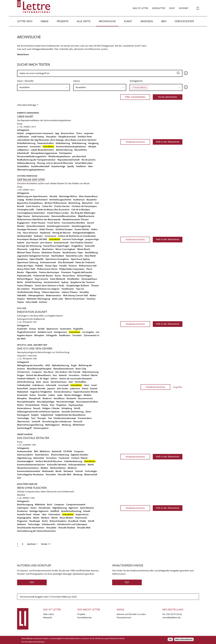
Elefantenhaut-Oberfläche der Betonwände (39, 219)
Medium (45, 518)
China (79, 133)
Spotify (71, 166)
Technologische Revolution (30, 474)
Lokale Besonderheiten (42, 150)
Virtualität (51, 474)
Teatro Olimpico (25, 285)
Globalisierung (63, 143)
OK (170, 639)
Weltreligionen (52, 425)
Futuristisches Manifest (73, 223)
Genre (77, 81)
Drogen (21, 375)
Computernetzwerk (76, 504)
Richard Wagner (25, 279)
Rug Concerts (41, 279)
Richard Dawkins (58, 521)
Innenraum (50, 236)
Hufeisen (38, 236)
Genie (46, 382)
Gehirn (54, 378)
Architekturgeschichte (60, 200)
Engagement (23, 223)
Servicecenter (184, 21)
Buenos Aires (68, 133)
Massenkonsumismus (28, 468)
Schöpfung (67, 408)
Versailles (84, 292)
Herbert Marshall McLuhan (49, 461)
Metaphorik (35, 398)
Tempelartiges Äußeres (78, 285)
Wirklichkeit (79, 425)
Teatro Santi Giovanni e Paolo (49, 285)
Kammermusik (61, 243)
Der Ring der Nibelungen (83, 213)
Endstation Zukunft (32, 312)
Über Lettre (48, 614)
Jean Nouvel (32, 243)
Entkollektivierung (26, 143)
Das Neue (49, 372)
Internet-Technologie (73, 239)
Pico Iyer (22, 308)
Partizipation (66, 153)
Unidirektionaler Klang (28, 292)
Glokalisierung (79, 143)
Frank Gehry (54, 223)
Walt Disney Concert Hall (75, 295)
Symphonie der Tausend (82, 282)
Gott (71, 382)
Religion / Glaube (51, 408)
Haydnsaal (45, 233)
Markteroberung (64, 150)
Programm (22, 521)
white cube (57, 299)
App (57, 133)
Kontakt (184, 8)
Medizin (88, 395)
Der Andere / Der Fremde (68, 372)
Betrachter (87, 203)
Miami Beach (84, 249)
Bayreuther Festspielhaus (30, 203)
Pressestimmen (124, 617)
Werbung (66, 425)
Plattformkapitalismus (59, 156)
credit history (38, 137)
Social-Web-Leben (84, 163)
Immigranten (60, 332)
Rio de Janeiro (89, 160)
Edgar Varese (23, 216)
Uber (90, 166)
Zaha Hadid (31, 302)
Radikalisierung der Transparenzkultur (36, 160)
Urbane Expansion (51, 292)
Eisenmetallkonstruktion (64, 216)
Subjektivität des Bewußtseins (70, 415)
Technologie (23, 418)
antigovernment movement (39, 133)
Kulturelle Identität (57, 465)
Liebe (60, 395)
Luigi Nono (35, 249)
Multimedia (48, 471)
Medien (44, 468)
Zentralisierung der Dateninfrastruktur (37, 531)
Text (33, 418)
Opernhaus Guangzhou (57, 259)
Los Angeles (88, 332)
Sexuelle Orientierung (73, 412)
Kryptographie (24, 518)
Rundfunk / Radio (77, 521)
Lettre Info (25, 21)
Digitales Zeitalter (79, 455)
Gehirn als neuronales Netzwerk (76, 378)
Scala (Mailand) (58, 279)
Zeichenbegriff (24, 428)
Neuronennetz (85, 398)
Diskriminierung (90, 372)
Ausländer (22, 329)
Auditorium (79, 200)
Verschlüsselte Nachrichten (31, 528)
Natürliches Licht (74, 256)
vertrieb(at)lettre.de (171, 617)
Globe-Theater (46, 229)
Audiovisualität (25, 451)
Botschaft (57, 451)
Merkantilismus (58, 468)
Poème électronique (49, 272)
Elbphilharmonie (86, 216)
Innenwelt (63, 385)
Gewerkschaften (46, 143)
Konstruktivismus (63, 392)
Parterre (73, 266)
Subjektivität (47, 415)
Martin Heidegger (73, 395)
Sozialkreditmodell (40, 166)
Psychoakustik (24, 276)
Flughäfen (78, 329)
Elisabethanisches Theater (76, 219)
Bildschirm (45, 451)
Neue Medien (66, 518)
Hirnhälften (81, 382)
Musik (59, 471)
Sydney (65, 282)
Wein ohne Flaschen (32, 488)
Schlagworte (136, 81)
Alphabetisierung (60, 365)
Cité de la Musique (81, 209)
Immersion (22, 146)
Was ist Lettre (140, 8)
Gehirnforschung (25, 382)
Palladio (39, 266)
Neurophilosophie (26, 402)
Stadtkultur (65, 335)
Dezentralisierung (60, 455)
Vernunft (78, 421)
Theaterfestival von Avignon (46, 289)
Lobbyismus (23, 150)
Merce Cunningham (65, 249)
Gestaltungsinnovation (58, 226)
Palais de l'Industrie (85, 262)
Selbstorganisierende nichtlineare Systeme (38, 412)
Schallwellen (73, 279)
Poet (52, 405)
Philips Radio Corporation (72, 269)
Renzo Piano (69, 276)
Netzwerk (71, 398)
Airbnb (20, 133)
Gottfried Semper (64, 229)
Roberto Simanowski (28, 113)
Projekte (63, 21)
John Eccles (63, 388)
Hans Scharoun (30, 233)
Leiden (52, 395)
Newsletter (159, 8)
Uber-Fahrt (25, 117)
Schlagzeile (52, 335)
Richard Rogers (84, 276)
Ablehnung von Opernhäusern (32, 196)
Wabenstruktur (54, 295)
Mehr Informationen (184, 639)
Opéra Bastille (37, 259)
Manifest (21, 495)
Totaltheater (68, 289)
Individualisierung (73, 461)
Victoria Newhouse (27, 176)
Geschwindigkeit (25, 461)
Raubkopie (35, 521)
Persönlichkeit (32, 405)
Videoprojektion (36, 295)
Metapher (39, 335)
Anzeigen (147, 21)
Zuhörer (43, 302)
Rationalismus (24, 408)
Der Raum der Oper (31, 180)
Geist (38, 382)
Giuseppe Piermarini (27, 229)
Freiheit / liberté (89, 375)
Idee (44, 514)
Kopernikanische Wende (86, 392)
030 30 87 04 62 (174, 614)
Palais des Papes (25, 266)
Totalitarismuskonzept (65, 418)
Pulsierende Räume (43, 276)
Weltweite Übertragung (38, 299)
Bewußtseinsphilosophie (39, 369)
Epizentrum (52, 329)
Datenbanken (42, 455)
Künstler (42, 395)
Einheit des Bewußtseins (39, 375)
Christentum (23, 372)
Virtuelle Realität (67, 528)
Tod (50, 418)
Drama (33, 329)
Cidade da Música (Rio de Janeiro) (53, 209)
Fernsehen (74, 375)
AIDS (48, 365)
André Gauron (25, 434)
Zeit (19, 478)
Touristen (77, 335)
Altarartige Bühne (68, 196)
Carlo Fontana (33, 206)
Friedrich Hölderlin (26, 378)
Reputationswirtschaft (69, 160)
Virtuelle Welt (64, 474)
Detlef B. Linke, (25, 345)
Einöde (41, 329)
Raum (58, 276)
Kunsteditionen (85, 617)
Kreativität (22, 395)
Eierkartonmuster (41, 216)
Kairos (85, 388)
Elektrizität (39, 458)
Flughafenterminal (26, 332)
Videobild (22, 295)
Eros (55, 375)
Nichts (20, 405)
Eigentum (73, 508)
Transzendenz (85, 418)
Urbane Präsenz (70, 292)
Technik (79, 471)
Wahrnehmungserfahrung (30, 425)
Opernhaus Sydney (80, 259)
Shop (172, 8)
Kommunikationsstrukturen (31, 465)
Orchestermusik (48, 262)
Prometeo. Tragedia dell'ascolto (77, 272)
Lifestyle (92, 146)
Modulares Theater (51, 252)
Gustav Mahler (82, 229)
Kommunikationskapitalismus (71, 146)
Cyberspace (23, 508)
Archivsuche (107, 21)
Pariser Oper (51, 266)
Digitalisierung (24, 458)
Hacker (37, 514)
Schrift (77, 408)
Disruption (51, 137)
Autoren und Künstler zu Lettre (131, 614)
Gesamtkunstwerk (36, 226)
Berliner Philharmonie (56, 203)
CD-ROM (68, 451)
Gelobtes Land (45, 332)
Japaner (51, 388)
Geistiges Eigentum (39, 511)
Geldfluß (55, 511)
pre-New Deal (79, 156)
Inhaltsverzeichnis (135, 142)
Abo (164, 21)
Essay (20, 124)
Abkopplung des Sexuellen (30, 365)
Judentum (75, 388)
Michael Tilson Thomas (28, 252)
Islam (87, 385)
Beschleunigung (25, 504)
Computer (37, 372)
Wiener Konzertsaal (75, 299)
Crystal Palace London (58, 213)
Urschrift (36, 421)
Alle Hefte (84, 21)
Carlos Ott (47, 206)
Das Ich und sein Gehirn (35, 348)
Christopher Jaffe (26, 209)
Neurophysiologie (46, 402)
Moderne (47, 398)
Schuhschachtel (52, 282)
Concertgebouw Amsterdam (31, 213)
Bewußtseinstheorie (64, 369)
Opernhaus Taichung (28, 262)
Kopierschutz (82, 514)
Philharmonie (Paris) (47, 269)
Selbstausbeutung (26, 163)
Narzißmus (59, 398)
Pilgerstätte (31, 272)
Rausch (37, 408)
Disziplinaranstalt (67, 137)
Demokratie (44, 508)
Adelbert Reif (40, 345)
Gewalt (87, 511)
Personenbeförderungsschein (32, 156)
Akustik (53, 196)
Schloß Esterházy (33, 282)
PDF (32, 582)
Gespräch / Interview (27, 356)
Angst (74, 365)
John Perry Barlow (27, 484)
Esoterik (63, 375)
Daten (34, 508)
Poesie (45, 405)
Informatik (51, 385)
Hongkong (93, 143)
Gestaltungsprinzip (81, 226)
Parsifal (63, 266)
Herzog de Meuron (62, 233)
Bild (36, 451)
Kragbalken (77, 246)
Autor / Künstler (25, 81)
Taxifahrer (81, 166)
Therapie (42, 418)
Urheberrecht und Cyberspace (72, 524)
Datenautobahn (25, 455)
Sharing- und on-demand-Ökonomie (55, 163)
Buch (50, 504)
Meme (55, 518)
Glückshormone (59, 382)
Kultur (33, 395)
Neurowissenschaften (87, 402)
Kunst (128, 21)
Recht (45, 521)
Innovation (35, 146)
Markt (91, 465)
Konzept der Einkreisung (29, 246)
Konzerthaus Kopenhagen (56, 246)
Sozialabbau (23, 166)
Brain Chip (81, 369)
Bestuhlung (74, 203)
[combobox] (43, 87)
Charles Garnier (62, 206)
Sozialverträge (58, 166)
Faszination (66, 329)
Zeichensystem (41, 428)
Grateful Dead (24, 514)
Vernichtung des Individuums (57, 421)
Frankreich (64, 458)
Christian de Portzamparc (84, 206)
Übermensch (23, 421)
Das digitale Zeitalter (33, 438)
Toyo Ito (80, 289)
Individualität (24, 385)
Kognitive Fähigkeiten (41, 392)
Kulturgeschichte (25, 319)
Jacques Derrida (37, 388)
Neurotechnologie (65, 402)
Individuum (38, 385)
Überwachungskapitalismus (31, 170)
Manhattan (48, 249)
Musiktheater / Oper (73, 252)
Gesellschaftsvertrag (71, 511)
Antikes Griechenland (37, 200)
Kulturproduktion (77, 465)
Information (54, 514)
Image (45, 21)
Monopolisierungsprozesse (44, 153)
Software (21, 524)
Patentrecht (81, 518)
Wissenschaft (91, 474)
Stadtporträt (39, 319)
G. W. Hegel (43, 378)
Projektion (62, 405)
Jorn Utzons (46, 243)
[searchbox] (43, 87)
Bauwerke (92, 200)
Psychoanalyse (76, 405)
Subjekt (35, 415)
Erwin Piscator (39, 223)
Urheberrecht (48, 524)
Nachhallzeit (58, 256)
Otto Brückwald (66, 262)
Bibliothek (40, 504)
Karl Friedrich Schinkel (81, 243)
